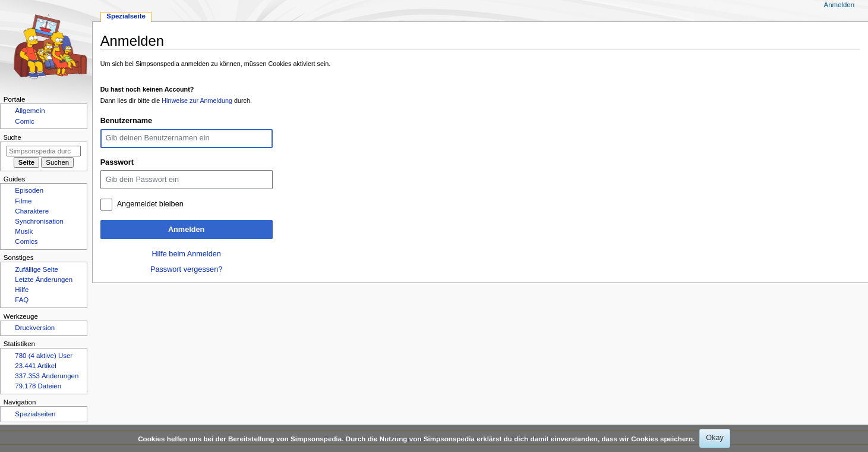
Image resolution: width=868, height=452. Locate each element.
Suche (12, 137)
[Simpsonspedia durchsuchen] (44, 151)
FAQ (22, 300)
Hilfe (22, 290)
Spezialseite (126, 16)
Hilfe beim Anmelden (186, 254)
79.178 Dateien (38, 386)
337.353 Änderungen (47, 376)
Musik (24, 231)
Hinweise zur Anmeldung (197, 101)
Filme (23, 201)
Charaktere (32, 211)
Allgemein (30, 111)
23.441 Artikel (35, 366)
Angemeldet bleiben (150, 204)
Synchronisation (39, 221)
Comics (26, 241)
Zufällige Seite (37, 269)
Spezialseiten (35, 414)
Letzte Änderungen (44, 280)
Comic (24, 121)
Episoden (29, 190)
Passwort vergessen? (186, 269)
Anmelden (186, 230)
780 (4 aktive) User (44, 356)
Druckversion (35, 328)
